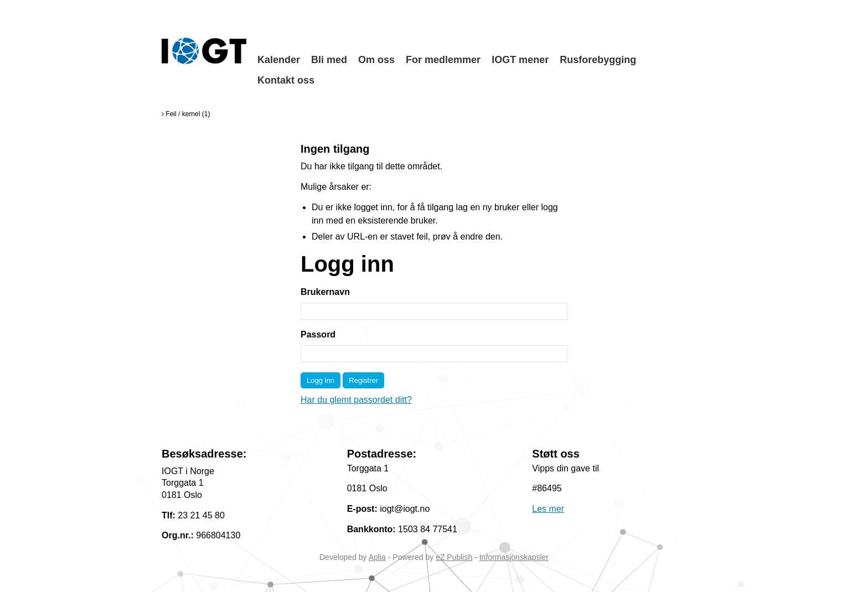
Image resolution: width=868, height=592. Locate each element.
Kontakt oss (286, 80)
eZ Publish (454, 557)
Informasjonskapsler (514, 557)
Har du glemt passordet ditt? (356, 400)
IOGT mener (520, 60)
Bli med (329, 60)
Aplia (377, 557)
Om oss (376, 60)
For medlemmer (443, 60)
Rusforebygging (598, 60)
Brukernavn (325, 292)
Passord (318, 334)
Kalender (279, 60)
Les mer (548, 509)
